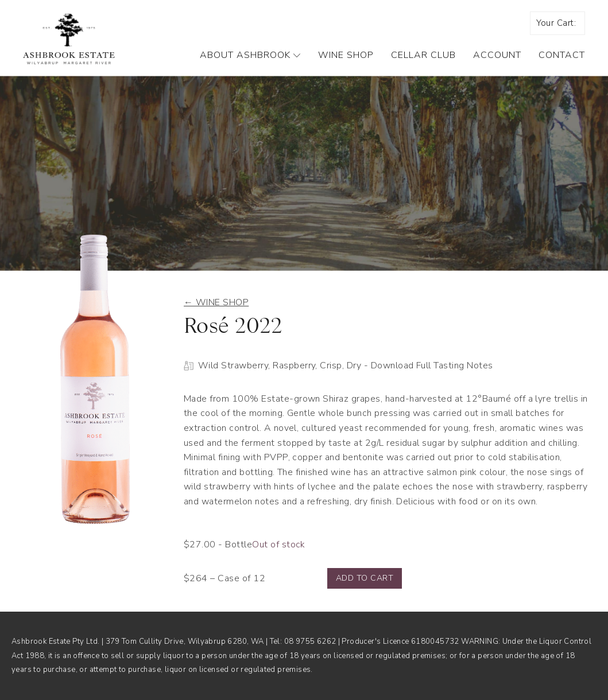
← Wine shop (216, 302)
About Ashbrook (250, 55)
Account (497, 55)
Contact (562, 55)
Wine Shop (346, 55)
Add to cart (365, 578)
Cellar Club (423, 55)
